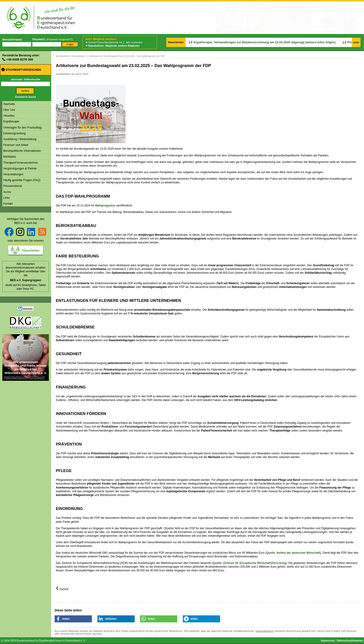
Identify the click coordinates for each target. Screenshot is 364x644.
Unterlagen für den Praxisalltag (22, 128)
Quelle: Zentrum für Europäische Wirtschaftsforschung (249, 563)
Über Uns (9, 110)
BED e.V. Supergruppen (26, 280)
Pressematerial (13, 186)
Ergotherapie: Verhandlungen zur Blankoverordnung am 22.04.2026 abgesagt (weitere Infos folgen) (252, 42)
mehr (356, 42)
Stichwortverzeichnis (21, 70)
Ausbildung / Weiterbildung (20, 139)
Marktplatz (10, 157)
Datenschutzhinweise (350, 641)
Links (7, 198)
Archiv (7, 192)
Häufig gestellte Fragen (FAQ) (22, 180)
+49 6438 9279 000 (20, 59)
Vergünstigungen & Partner (20, 169)
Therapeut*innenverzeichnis (21, 163)
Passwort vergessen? (59, 39)
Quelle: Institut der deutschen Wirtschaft (293, 553)
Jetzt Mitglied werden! (101, 39)
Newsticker (176, 42)
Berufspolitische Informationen (22, 151)
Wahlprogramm (105, 206)
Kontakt (8, 204)
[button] (73, 619)
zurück (64, 589)
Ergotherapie (11, 121)
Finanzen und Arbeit (16, 145)
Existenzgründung (14, 133)
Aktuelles (9, 116)
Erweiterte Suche (25, 97)
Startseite (9, 104)
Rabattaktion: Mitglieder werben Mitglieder (114, 46)
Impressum (328, 641)
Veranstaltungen (13, 174)
